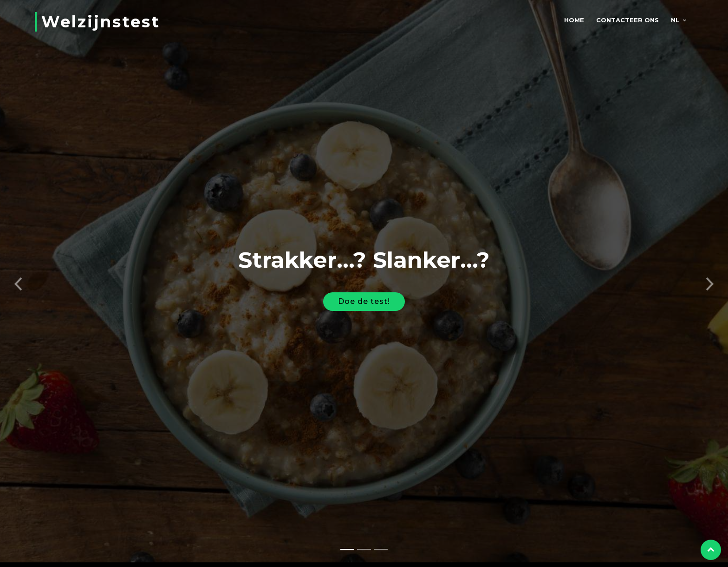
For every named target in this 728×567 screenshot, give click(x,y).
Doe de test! (364, 298)
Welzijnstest (101, 22)
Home (574, 20)
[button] (18, 278)
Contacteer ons (627, 20)
